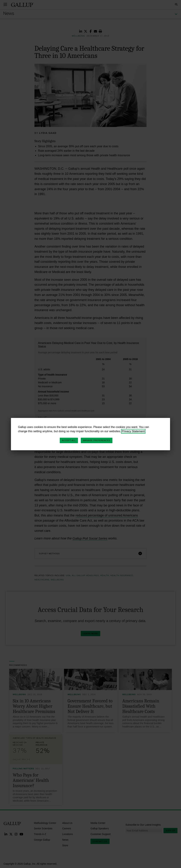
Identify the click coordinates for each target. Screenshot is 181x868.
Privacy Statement (133, 431)
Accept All (69, 440)
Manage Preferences (97, 440)
